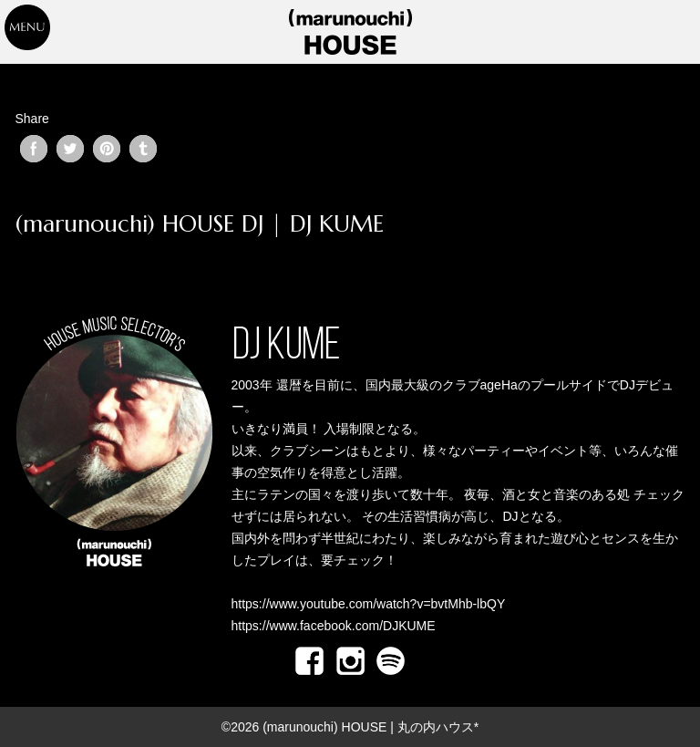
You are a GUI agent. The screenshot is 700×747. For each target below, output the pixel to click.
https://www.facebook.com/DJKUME (334, 626)
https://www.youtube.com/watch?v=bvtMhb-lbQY (369, 604)
